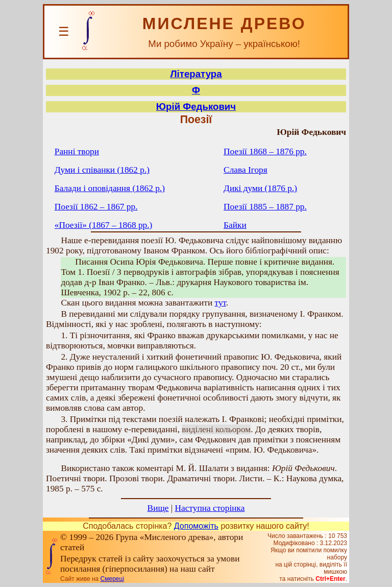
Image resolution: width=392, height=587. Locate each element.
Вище (158, 508)
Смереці (112, 579)
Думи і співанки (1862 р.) (102, 170)
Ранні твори (77, 151)
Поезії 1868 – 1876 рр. (265, 151)
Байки (235, 225)
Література (196, 74)
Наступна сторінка (210, 508)
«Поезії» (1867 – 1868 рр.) (104, 225)
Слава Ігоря (246, 170)
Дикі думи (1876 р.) (260, 188)
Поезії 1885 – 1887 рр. (265, 207)
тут (220, 303)
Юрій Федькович (196, 107)
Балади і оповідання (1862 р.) (110, 188)
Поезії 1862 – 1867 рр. (96, 207)
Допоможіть (196, 526)
